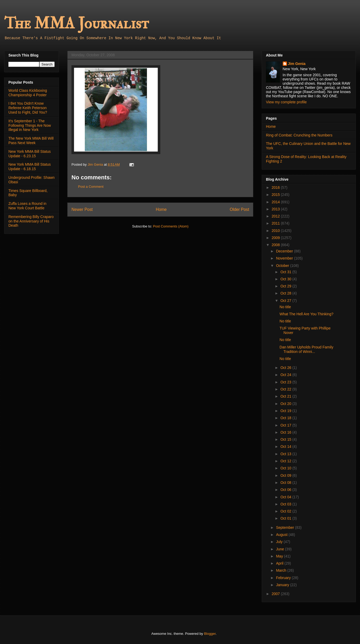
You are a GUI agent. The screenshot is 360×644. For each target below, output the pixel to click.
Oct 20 (286, 404)
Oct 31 (286, 272)
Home (161, 209)
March (282, 570)
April (280, 563)
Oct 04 (286, 497)
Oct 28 (286, 293)
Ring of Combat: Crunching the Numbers (299, 135)
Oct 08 (286, 483)
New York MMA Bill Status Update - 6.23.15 (30, 154)
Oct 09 (286, 475)
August (282, 535)
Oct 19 (286, 411)
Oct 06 (286, 490)
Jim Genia (297, 64)
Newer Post (82, 209)
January (283, 585)
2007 (276, 594)
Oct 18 (286, 418)
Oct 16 (286, 432)
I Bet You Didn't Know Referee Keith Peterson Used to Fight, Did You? (28, 108)
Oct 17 (286, 425)
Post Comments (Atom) (171, 226)
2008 (276, 245)
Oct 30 (286, 279)
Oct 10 (286, 468)
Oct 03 (286, 504)
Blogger (210, 634)
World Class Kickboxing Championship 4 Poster (28, 93)
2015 (276, 195)
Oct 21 (286, 396)
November (285, 258)
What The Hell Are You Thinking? (307, 314)
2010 (276, 231)
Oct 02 (286, 511)
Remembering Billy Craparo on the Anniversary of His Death (31, 221)
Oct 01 (286, 518)
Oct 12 (286, 461)
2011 (276, 223)
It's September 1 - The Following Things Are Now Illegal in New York (30, 125)
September (285, 528)
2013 (276, 209)
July (280, 542)
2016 (276, 187)
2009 (276, 238)
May (280, 556)
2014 (276, 202)
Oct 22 (286, 389)
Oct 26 (286, 368)
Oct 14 (286, 447)
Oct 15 (286, 439)
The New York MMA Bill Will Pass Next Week (31, 141)
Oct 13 (286, 454)
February (284, 578)
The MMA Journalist (76, 24)
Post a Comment (91, 187)
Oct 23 (286, 382)
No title (285, 307)
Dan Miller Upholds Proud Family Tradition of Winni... (307, 349)
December (285, 251)
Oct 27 (286, 301)
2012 (276, 216)
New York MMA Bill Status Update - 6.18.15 (30, 167)
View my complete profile (286, 102)
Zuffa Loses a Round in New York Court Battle (27, 206)
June (280, 549)
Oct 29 (286, 286)
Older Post (239, 209)
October (283, 266)
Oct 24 (286, 375)
